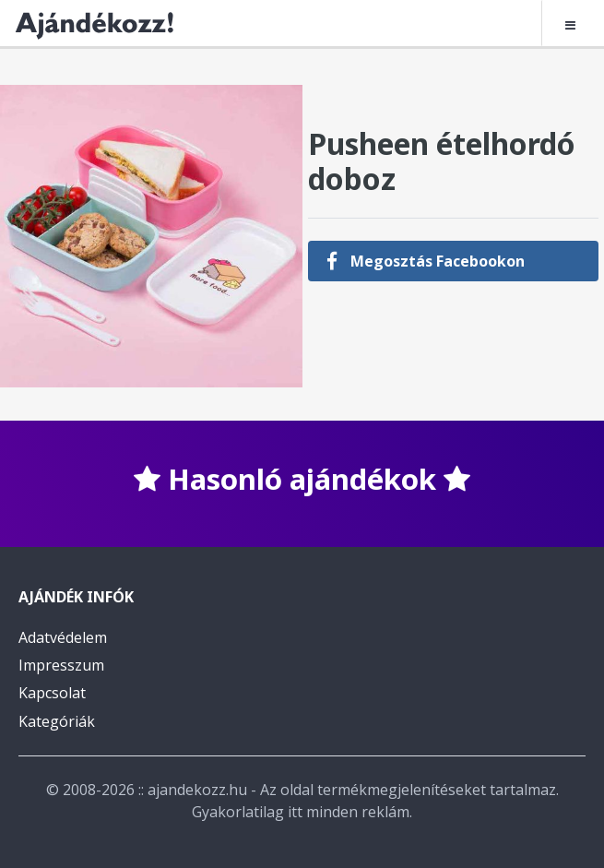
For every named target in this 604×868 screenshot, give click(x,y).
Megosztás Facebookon (426, 261)
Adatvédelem (63, 637)
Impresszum (61, 665)
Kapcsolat (52, 693)
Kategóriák (57, 721)
